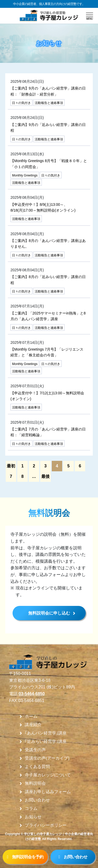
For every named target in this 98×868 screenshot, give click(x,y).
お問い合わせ (37, 800)
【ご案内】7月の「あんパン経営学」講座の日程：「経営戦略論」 (48, 432)
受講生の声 (35, 750)
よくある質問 (37, 767)
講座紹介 (33, 725)
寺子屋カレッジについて (48, 775)
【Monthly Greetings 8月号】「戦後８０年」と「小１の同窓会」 (49, 164)
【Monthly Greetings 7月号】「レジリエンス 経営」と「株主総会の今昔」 (47, 352)
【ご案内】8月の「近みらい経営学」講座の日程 (48, 280)
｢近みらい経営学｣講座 (46, 742)
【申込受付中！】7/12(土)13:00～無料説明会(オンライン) (47, 396)
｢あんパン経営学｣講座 (46, 733)
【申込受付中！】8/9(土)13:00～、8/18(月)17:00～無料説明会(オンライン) (43, 207)
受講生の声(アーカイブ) (47, 758)
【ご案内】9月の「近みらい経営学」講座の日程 (48, 128)
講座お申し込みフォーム (48, 792)
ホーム (31, 716)
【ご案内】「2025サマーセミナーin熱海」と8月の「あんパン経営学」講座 (48, 316)
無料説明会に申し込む (49, 613)
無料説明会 (35, 783)
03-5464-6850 (32, 694)
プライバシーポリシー (46, 825)
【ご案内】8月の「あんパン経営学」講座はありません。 (48, 244)
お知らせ (33, 817)
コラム (31, 809)
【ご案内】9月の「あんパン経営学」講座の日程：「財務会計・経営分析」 (48, 91)
